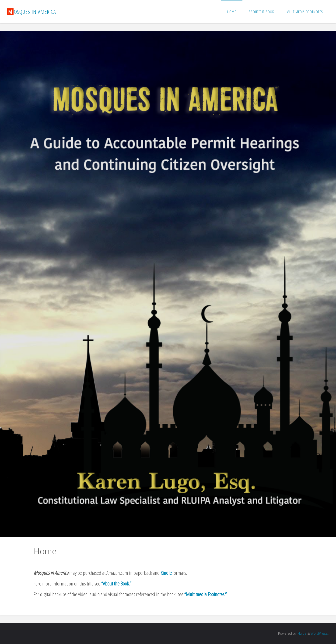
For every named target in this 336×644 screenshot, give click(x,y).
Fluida (301, 633)
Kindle (166, 573)
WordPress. (320, 633)
